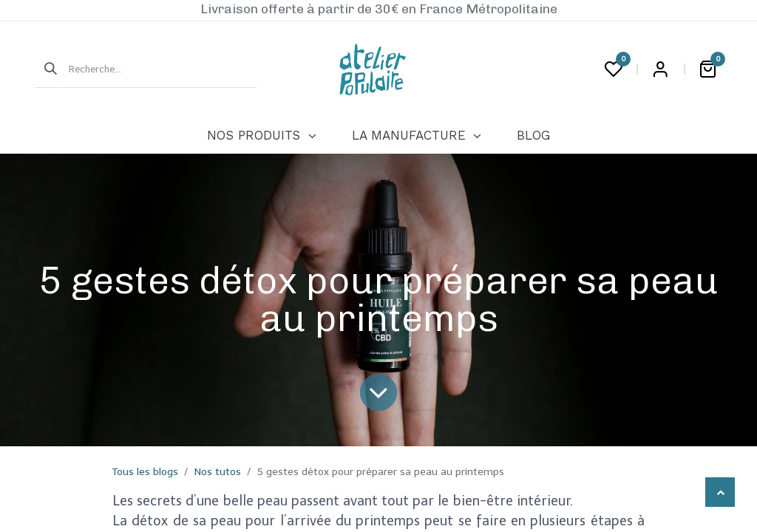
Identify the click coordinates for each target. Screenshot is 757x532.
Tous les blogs (145, 472)
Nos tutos (218, 472)
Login (660, 69)
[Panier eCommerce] (707, 69)
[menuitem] (261, 136)
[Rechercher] (46, 69)
